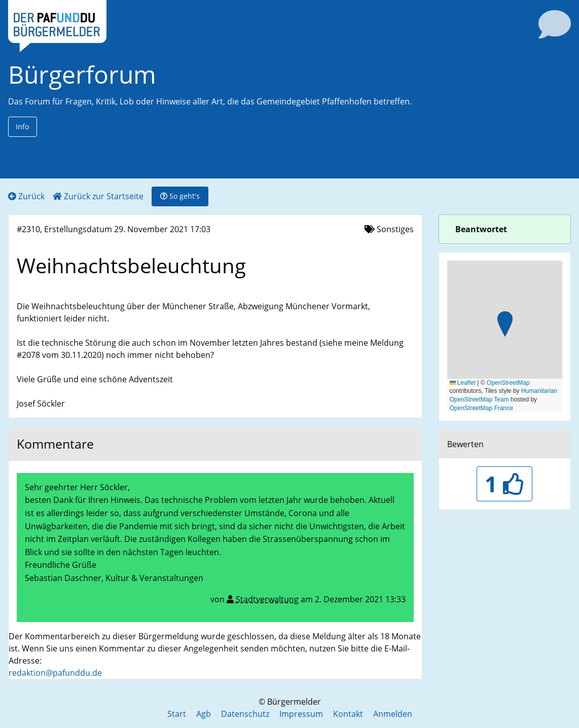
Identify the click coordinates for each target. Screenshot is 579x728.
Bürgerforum (82, 74)
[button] (505, 325)
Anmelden (393, 714)
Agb (204, 714)
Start (177, 714)
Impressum (301, 714)
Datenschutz (245, 714)
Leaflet (463, 383)
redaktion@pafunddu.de (55, 673)
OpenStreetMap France (481, 408)
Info (22, 126)
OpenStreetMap (508, 383)
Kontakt (348, 714)
